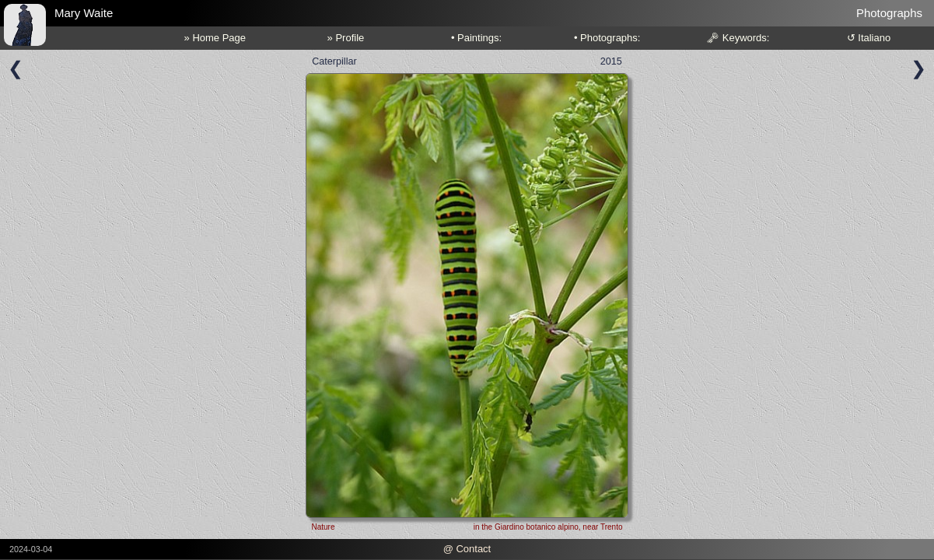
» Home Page (215, 38)
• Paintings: (476, 38)
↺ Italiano (869, 38)
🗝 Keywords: (738, 38)
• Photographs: (607, 38)
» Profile (346, 38)
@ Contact (467, 549)
